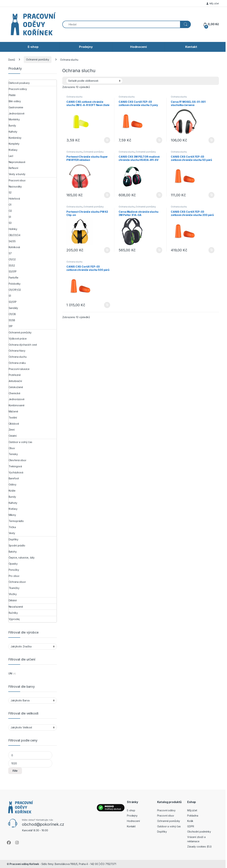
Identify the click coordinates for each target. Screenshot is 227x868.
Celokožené (16, 387)
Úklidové (14, 424)
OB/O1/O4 (14, 235)
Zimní (12, 430)
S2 (10, 192)
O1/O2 (12, 259)
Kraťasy (13, 150)
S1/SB (12, 320)
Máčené (13, 411)
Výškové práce (18, 339)
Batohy (13, 552)
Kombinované (17, 405)
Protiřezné (15, 375)
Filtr (15, 771)
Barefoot (14, 478)
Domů (12, 59)
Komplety (14, 144)
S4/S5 (12, 241)
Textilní (13, 418)
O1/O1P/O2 (15, 290)
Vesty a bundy (17, 174)
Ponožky (14, 570)
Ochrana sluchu (74, 97)
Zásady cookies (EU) (199, 846)
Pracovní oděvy (18, 89)
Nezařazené (16, 607)
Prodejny (86, 47)
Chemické (14, 393)
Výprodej (14, 619)
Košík (190, 821)
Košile (12, 491)
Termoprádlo (16, 521)
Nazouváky (15, 187)
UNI (10, 673)
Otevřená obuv (17, 460)
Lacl (11, 156)
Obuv (12, 448)
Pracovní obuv (17, 180)
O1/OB (12, 314)
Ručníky (13, 613)
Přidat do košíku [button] (107, 140)
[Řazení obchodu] (94, 81)
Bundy (12, 126)
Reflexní (13, 168)
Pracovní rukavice (19, 369)
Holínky (13, 229)
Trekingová (15, 466)
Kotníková (14, 247)
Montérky (14, 119)
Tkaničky (14, 588)
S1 (10, 217)
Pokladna (193, 816)
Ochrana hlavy (17, 351)
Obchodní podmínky (199, 832)
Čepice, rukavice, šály (22, 558)
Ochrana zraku (17, 363)
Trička (12, 527)
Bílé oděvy (15, 101)
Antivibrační (15, 381)
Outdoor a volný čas (20, 442)
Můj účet (213, 3)
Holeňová (14, 199)
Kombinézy (15, 138)
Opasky (13, 564)
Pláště (12, 95)
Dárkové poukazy (19, 83)
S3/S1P (13, 271)
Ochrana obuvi (17, 582)
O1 (10, 205)
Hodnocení (139, 47)
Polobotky (15, 284)
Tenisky (13, 454)
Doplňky (14, 539)
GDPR (191, 826)
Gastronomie (16, 107)
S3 (10, 223)
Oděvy (13, 484)
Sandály (13, 308)
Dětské (13, 600)
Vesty (12, 533)
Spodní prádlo (17, 545)
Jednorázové (17, 113)
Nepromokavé (17, 162)
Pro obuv (14, 576)
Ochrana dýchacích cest (23, 345)
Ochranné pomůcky (38, 59)
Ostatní (13, 436)
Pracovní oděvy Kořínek (24, 864)
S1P (11, 326)
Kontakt (191, 47)
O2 (10, 211)
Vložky (13, 594)
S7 (10, 253)
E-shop (33, 47)
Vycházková (16, 472)
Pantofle (14, 278)
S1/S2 (12, 265)
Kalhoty (13, 132)
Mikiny (12, 515)
